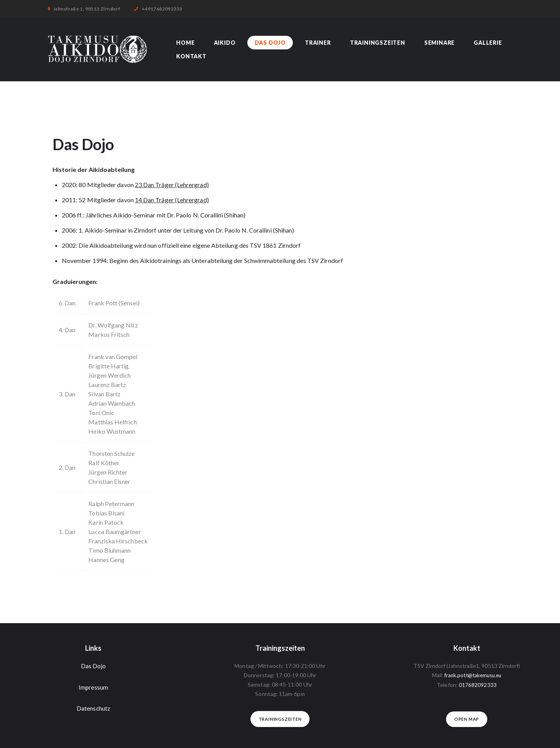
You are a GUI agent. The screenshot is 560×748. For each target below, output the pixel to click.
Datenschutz (93, 708)
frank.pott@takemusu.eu (473, 675)
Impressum (94, 687)
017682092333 (478, 684)
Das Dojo (94, 666)
